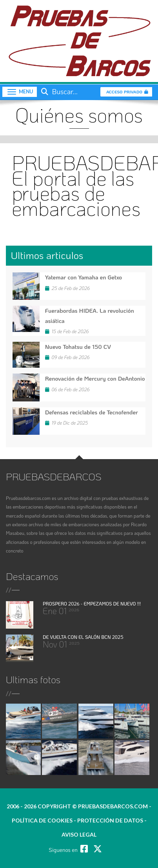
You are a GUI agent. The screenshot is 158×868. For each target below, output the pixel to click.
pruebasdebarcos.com (113, 806)
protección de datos (110, 820)
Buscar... (58, 91)
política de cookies (42, 820)
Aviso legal (79, 834)
